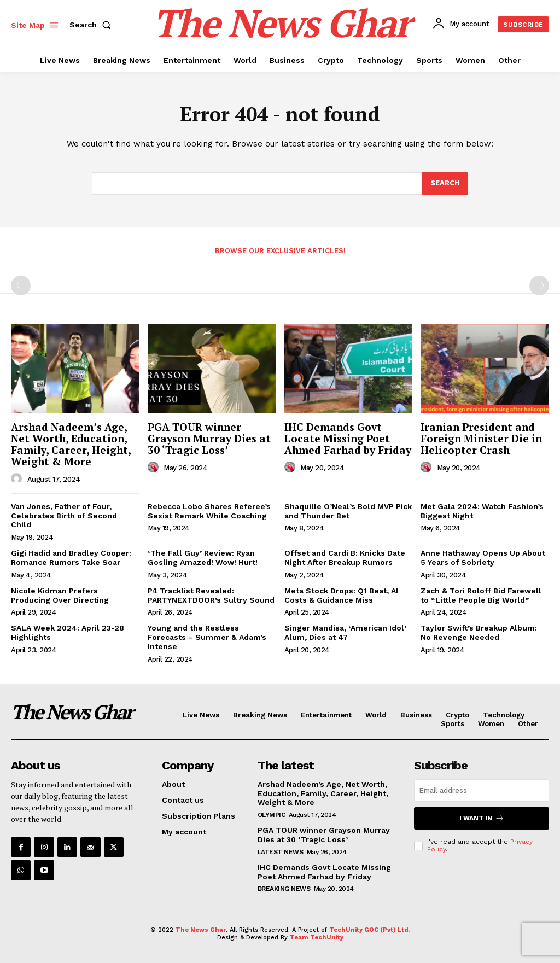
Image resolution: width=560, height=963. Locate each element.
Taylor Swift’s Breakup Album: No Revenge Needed (479, 632)
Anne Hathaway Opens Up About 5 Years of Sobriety (483, 558)
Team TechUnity (317, 938)
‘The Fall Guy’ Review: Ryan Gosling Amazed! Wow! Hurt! (203, 558)
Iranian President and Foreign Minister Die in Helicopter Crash (481, 438)
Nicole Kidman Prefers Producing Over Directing (60, 595)
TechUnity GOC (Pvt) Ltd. (370, 930)
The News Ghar (201, 930)
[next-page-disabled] (539, 285)
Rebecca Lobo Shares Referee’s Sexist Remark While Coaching (209, 511)
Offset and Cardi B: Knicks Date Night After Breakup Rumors (345, 558)
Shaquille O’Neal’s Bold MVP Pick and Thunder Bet (348, 511)
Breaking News (284, 889)
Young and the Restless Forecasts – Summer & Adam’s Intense (207, 637)
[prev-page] (21, 285)
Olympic (272, 815)
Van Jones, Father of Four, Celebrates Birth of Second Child (64, 516)
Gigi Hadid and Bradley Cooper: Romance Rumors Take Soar (71, 558)
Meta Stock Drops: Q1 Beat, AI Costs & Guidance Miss (341, 595)
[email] (482, 790)
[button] (92, 25)
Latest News (281, 852)
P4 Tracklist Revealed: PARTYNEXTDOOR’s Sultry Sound (211, 595)
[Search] (445, 184)
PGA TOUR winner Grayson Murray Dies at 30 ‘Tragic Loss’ (209, 438)
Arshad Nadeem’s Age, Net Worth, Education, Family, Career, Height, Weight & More (71, 444)
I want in (482, 818)
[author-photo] (18, 479)
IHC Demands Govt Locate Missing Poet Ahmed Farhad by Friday (348, 438)
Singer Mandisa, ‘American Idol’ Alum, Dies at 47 (345, 632)
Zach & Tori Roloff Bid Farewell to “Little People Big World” (481, 595)
